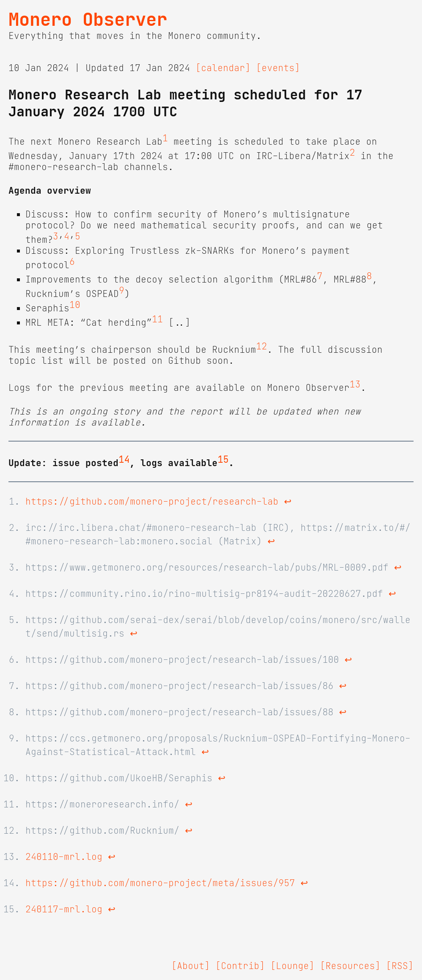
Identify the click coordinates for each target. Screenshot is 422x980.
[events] (278, 68)
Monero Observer (88, 19)
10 (75, 305)
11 (157, 319)
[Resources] (350, 966)
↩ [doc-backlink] (288, 502)
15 (223, 460)
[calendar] (223, 68)
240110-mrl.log (64, 857)
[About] (191, 966)
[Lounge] (292, 966)
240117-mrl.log (64, 909)
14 (124, 460)
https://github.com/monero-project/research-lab (152, 502)
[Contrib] (240, 966)
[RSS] (400, 966)
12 (262, 346)
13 (355, 384)
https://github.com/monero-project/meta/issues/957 (160, 883)
